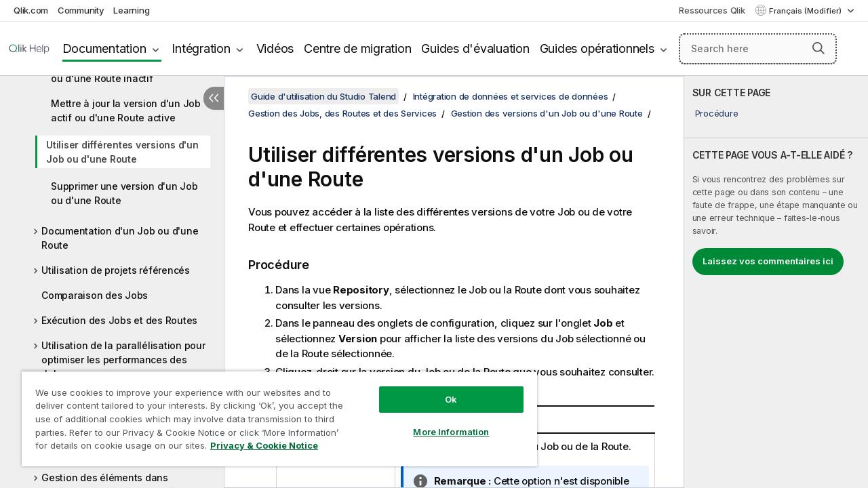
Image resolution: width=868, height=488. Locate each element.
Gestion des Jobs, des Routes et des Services (342, 113)
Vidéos (275, 48)
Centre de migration (357, 48)
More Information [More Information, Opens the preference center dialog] (441, 422)
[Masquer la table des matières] (214, 98)
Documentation (104, 48)
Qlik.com (31, 10)
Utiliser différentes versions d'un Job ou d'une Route (122, 152)
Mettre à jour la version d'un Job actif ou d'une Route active (126, 110)
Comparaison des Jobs (95, 295)
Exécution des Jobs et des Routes (119, 320)
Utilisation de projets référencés (116, 270)
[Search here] (758, 49)
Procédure (717, 113)
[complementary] (776, 282)
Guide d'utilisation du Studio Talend (323, 96)
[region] (273, 413)
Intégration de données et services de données (511, 96)
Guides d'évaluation (475, 48)
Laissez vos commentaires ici (768, 261)
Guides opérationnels (597, 48)
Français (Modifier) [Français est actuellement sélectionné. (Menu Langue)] (806, 11)
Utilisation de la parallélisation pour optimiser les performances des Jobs (123, 360)
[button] (818, 48)
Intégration (201, 48)
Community (81, 10)
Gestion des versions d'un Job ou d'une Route (547, 113)
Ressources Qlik (712, 10)
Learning (131, 10)
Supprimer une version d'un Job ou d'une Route (124, 193)
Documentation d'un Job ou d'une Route (120, 238)
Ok (441, 389)
